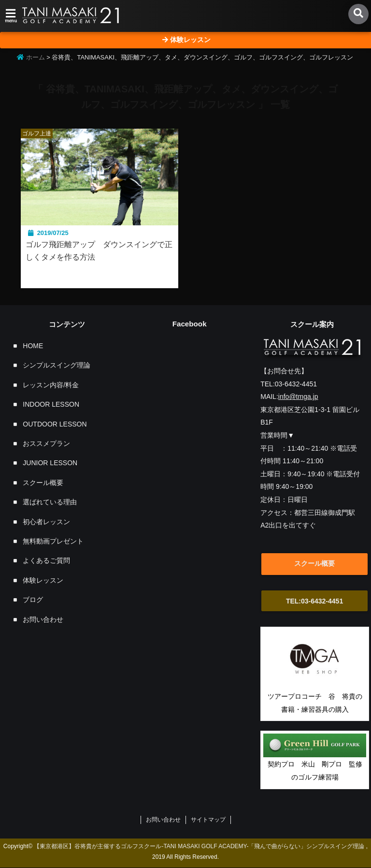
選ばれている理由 (50, 502)
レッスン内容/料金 (51, 385)
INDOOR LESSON (51, 405)
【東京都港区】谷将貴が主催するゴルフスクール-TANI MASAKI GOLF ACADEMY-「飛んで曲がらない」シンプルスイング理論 (199, 846)
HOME (33, 346)
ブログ (33, 600)
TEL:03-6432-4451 (316, 602)
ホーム (31, 57)
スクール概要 (43, 483)
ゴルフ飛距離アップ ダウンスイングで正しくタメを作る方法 (96, 251)
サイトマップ (208, 820)
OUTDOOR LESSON (55, 425)
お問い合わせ (43, 619)
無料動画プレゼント (53, 542)
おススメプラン (46, 444)
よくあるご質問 (46, 561)
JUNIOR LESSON (50, 463)
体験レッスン (43, 581)
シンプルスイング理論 (57, 366)
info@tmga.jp (298, 397)
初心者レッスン (46, 522)
